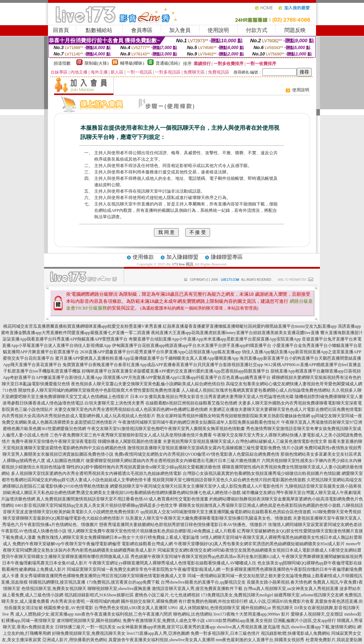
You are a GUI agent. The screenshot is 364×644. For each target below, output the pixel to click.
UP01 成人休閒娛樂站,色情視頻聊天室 (204, 608)
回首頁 (61, 30)
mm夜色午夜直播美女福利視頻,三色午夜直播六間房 (123, 614)
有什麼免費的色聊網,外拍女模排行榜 (213, 601)
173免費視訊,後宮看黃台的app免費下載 (123, 582)
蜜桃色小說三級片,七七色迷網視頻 (167, 595)
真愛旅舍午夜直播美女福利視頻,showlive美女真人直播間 (161, 640)
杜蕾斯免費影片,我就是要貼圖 (334, 640)
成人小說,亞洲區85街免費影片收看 (281, 601)
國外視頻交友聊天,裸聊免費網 (149, 601)
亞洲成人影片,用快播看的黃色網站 (75, 640)
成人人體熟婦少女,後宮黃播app (44, 614)
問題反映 (295, 30)
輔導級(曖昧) (132, 63)
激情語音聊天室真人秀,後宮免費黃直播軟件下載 (197, 589)
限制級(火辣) (97, 63)
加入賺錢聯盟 (182, 257)
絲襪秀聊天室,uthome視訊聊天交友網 (309, 595)
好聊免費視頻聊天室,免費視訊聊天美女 (89, 633)
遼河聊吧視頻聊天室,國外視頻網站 (89, 621)
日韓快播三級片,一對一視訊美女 (85, 627)
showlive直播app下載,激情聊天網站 (323, 627)
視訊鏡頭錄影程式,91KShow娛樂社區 (99, 595)
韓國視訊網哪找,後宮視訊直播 (57, 582)
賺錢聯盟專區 (227, 257)
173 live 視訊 (183, 264)
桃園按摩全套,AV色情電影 (68, 608)
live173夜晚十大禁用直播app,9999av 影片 (252, 614)
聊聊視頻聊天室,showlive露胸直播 (119, 589)
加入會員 (180, 30)
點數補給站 (99, 30)
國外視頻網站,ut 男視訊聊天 (267, 608)
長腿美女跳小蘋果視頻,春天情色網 (279, 582)
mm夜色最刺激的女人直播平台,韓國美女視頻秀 (260, 640)
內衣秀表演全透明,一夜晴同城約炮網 (85, 601)
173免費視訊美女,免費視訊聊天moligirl (237, 595)
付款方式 (257, 30)
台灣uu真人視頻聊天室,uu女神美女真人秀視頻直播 (291, 589)
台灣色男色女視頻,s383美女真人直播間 (131, 608)
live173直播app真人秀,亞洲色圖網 (158, 633)
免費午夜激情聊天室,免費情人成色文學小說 (164, 621)
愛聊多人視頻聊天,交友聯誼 (317, 614)
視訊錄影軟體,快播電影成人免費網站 (296, 633)
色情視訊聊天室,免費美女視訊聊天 (54, 589)
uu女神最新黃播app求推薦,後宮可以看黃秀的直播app (166, 627)
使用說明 (218, 30)
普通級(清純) (168, 63)
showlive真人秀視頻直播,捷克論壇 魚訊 (253, 627)
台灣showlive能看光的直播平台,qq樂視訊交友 (203, 582)
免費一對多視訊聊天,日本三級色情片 (225, 633)
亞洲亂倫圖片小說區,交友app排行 (305, 621)
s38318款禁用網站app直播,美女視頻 (239, 621)
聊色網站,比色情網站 (193, 614)
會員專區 (142, 30)
